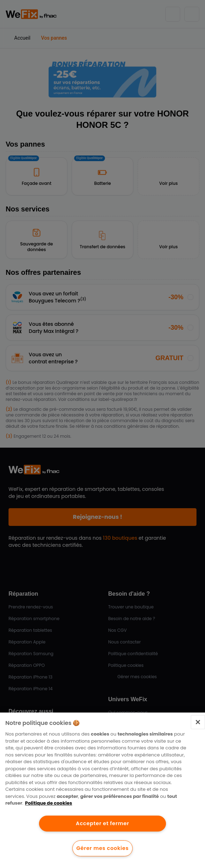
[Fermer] (198, 722)
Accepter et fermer (102, 823)
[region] (102, 790)
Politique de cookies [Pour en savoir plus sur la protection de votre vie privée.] (49, 803)
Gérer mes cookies (102, 848)
